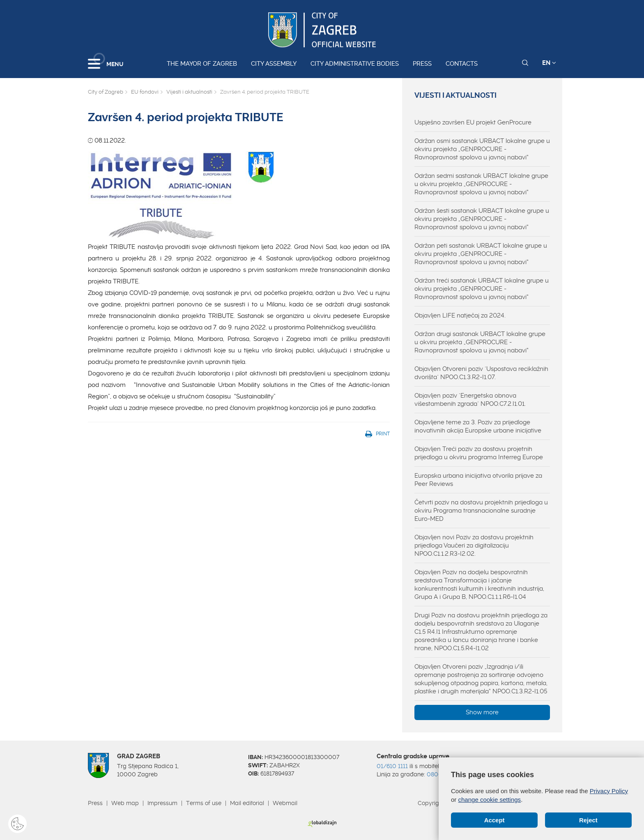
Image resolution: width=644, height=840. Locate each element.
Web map (125, 803)
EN (549, 63)
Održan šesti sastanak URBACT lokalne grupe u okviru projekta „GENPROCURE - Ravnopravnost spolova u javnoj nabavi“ (482, 219)
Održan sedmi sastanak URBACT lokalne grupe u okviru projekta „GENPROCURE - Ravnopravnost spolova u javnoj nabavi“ (481, 184)
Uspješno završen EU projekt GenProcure (473, 122)
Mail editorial (247, 803)
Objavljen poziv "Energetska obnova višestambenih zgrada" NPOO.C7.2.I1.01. (470, 400)
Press (422, 64)
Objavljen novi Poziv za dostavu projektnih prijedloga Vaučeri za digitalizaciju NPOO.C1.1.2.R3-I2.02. (474, 545)
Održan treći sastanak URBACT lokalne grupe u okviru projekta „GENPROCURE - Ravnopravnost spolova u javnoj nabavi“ (482, 289)
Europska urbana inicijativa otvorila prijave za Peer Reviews (478, 480)
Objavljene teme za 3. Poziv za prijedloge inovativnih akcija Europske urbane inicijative (478, 426)
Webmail (285, 803)
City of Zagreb (106, 92)
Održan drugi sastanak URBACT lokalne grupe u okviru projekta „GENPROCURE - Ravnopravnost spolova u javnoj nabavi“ (480, 342)
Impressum (162, 803)
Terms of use (204, 803)
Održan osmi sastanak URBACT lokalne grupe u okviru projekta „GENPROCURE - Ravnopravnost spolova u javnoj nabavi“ (482, 149)
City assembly (274, 64)
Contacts (462, 64)
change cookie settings (490, 800)
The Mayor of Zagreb (202, 64)
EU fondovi (145, 92)
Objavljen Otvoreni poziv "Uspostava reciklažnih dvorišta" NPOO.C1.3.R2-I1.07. (481, 373)
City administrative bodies (355, 64)
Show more (482, 712)
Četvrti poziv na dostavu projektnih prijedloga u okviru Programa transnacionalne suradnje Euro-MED (481, 511)
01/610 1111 (392, 766)
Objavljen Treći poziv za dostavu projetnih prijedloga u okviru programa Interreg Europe (479, 453)
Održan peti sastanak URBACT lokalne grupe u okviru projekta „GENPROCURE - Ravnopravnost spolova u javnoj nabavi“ (481, 254)
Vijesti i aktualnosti (189, 92)
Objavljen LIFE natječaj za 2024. (460, 315)
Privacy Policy (609, 791)
